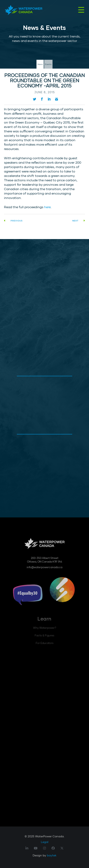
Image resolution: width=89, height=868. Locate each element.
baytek (52, 855)
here (47, 207)
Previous (13, 221)
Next (79, 221)
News (40, 64)
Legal (45, 842)
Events (48, 64)
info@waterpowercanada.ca (44, 567)
